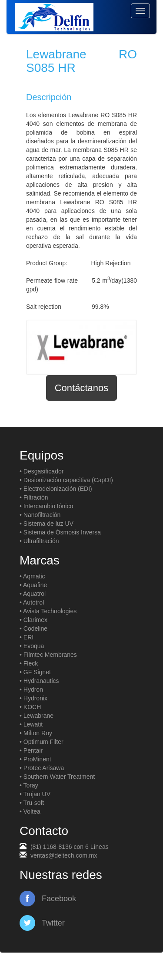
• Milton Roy (36, 733)
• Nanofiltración (40, 515)
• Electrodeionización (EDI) (56, 489)
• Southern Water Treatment (57, 777)
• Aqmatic (32, 576)
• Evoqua (32, 646)
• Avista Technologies (48, 611)
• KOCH (30, 707)
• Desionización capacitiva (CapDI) (66, 480)
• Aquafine (33, 585)
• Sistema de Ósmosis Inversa (60, 532)
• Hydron (31, 689)
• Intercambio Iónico (46, 506)
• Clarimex (33, 620)
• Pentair (31, 750)
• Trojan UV (35, 794)
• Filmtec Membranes (48, 655)
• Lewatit (31, 724)
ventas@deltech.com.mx (64, 855)
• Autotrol (32, 602)
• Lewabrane (37, 716)
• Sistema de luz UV (47, 524)
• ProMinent (35, 759)
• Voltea (30, 811)
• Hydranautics (39, 681)
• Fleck (29, 663)
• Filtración (34, 497)
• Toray (29, 785)
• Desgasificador (42, 471)
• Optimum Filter (42, 742)
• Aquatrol (33, 594)
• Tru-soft (32, 803)
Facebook (48, 899)
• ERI (27, 637)
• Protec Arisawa (42, 768)
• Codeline (33, 629)
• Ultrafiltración (39, 541)
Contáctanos (82, 388)
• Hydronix (33, 698)
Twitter (42, 923)
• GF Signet (35, 672)
